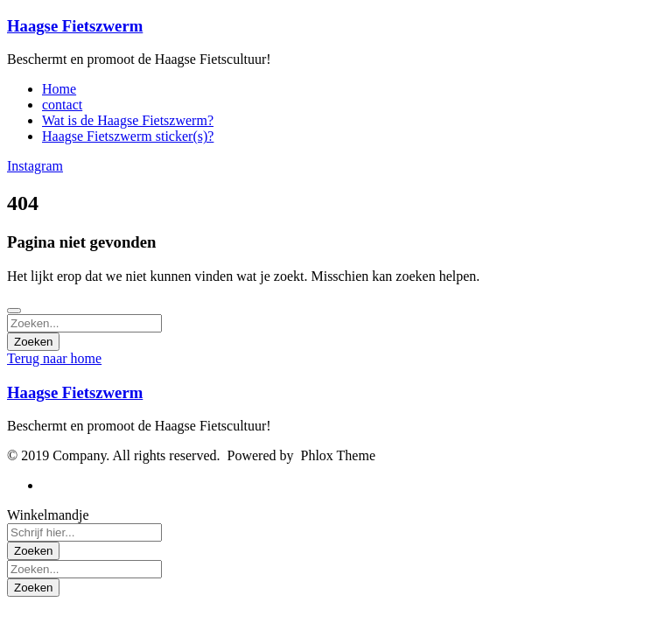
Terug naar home (54, 358)
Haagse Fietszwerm (75, 26)
